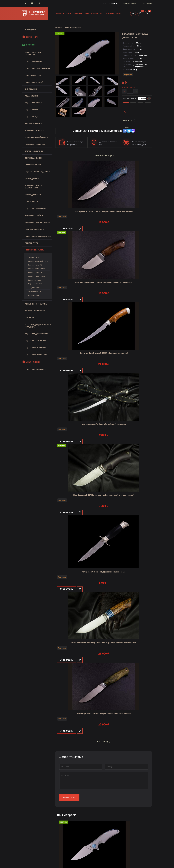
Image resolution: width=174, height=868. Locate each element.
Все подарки (30, 30)
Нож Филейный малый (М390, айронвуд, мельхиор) (104, 353)
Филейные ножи (34, 291)
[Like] (80, 229)
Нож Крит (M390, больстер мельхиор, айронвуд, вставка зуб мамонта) (104, 643)
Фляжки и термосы (33, 123)
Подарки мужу (32, 110)
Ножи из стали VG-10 (36, 272)
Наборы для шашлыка (35, 144)
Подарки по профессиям (36, 355)
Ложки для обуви (33, 195)
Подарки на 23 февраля (35, 369)
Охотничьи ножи (34, 280)
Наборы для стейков (34, 215)
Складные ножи (34, 288)
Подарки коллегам (33, 103)
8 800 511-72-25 (110, 3)
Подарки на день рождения (37, 68)
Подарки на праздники (35, 341)
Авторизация (147, 3)
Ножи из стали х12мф (36, 276)
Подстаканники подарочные (38, 172)
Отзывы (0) (104, 742)
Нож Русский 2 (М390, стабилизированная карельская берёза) (104, 211)
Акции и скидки (32, 362)
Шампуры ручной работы (36, 137)
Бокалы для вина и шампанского (34, 187)
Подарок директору (34, 75)
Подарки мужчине (33, 61)
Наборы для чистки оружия (37, 222)
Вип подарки (31, 89)
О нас (119, 13)
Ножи (68, 13)
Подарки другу (32, 96)
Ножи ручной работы (35, 250)
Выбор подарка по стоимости (33, 53)
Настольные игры (33, 165)
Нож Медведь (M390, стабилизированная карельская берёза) (104, 282)
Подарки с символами (35, 209)
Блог (102, 13)
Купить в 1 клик (127, 122)
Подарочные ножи (35, 284)
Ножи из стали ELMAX (36, 269)
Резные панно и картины (36, 304)
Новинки (28, 45)
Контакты (110, 13)
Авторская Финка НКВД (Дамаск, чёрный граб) (104, 572)
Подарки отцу (31, 117)
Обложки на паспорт (34, 229)
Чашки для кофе (32, 179)
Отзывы (94, 13)
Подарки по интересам (35, 348)
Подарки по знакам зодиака (38, 236)
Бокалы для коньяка (34, 130)
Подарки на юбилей (34, 82)
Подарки (60, 13)
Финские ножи (33, 295)
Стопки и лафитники (34, 151)
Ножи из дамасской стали (38, 261)
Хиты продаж (30, 37)
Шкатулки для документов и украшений (38, 326)
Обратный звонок (130, 3)
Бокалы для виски (33, 158)
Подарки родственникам (36, 334)
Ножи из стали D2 (35, 265)
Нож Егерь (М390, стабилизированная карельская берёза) (104, 714)
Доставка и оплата (81, 13)
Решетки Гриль (32, 243)
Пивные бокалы (32, 202)
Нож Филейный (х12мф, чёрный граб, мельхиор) (104, 424)
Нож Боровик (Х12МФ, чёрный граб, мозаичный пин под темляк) (104, 495)
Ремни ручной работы (35, 311)
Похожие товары (104, 156)
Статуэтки (29, 318)
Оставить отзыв (69, 798)
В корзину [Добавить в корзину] (66, 229)
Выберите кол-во (128, 88)
